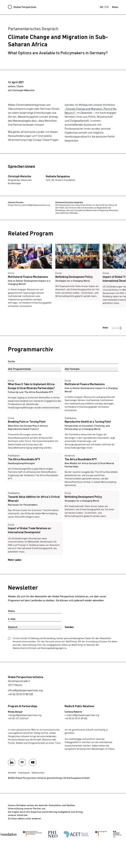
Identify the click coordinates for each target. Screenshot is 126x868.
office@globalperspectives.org (25, 691)
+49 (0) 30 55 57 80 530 (20, 694)
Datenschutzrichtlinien (24, 648)
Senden (69, 627)
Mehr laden (15, 560)
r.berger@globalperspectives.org (25, 715)
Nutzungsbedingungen (52, 648)
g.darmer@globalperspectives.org (36, 205)
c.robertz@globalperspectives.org (82, 715)
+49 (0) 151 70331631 (18, 719)
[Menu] (115, 7)
